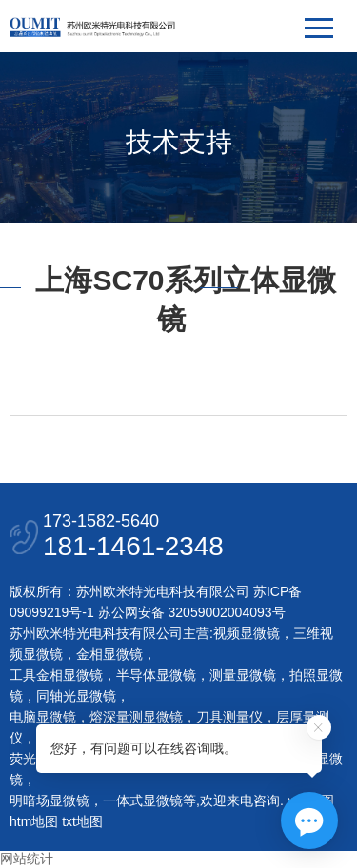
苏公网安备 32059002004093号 (190, 612)
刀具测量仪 (229, 717)
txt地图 (82, 821)
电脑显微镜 (43, 717)
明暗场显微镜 (50, 800)
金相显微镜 (109, 654)
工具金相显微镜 (56, 675)
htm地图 (34, 821)
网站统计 (27, 858)
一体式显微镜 (143, 800)
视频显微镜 (247, 633)
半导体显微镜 (156, 675)
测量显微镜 (243, 675)
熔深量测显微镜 (136, 717)
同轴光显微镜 (76, 696)
